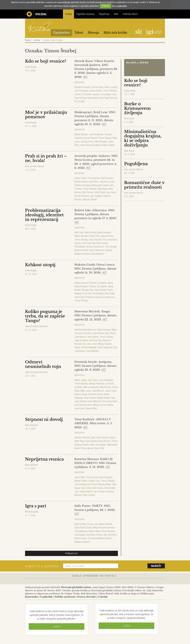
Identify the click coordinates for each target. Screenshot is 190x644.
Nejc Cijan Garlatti (98, 290)
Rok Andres (93, 337)
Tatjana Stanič (86, 491)
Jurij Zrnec (93, 380)
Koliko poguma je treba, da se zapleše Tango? (45, 316)
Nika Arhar (129, 151)
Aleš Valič (79, 232)
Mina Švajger (101, 141)
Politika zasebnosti (65, 597)
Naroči (156, 566)
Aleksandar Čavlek (100, 185)
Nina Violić (99, 448)
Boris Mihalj (98, 293)
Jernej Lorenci (87, 141)
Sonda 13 (79, 94)
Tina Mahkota (81, 531)
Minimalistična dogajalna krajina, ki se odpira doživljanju (143, 138)
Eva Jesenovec (107, 297)
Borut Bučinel (106, 477)
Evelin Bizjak (130, 91)
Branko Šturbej (81, 290)
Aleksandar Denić (95, 98)
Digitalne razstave (85, 14)
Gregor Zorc (94, 481)
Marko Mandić (81, 134)
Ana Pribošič (80, 405)
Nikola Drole (105, 387)
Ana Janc (87, 344)
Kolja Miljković (94, 401)
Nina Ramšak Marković (85, 330)
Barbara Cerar (93, 297)
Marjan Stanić (81, 481)
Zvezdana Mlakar (96, 538)
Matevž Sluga (81, 394)
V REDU (106, 6)
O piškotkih (46, 597)
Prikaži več (71, 553)
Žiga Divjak (102, 189)
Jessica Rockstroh (95, 247)
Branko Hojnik (108, 145)
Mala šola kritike (115, 33)
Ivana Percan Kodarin (90, 145)
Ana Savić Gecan (94, 535)
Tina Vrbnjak (111, 247)
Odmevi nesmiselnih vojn (43, 364)
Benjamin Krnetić (82, 87)
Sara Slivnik (110, 333)
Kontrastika (31, 597)
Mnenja (93, 33)
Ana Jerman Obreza (134, 169)
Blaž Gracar (88, 192)
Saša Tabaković (97, 250)
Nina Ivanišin (90, 398)
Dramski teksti (130, 14)
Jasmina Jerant (107, 182)
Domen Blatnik (106, 405)
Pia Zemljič (80, 101)
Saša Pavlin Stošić (99, 437)
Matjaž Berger (104, 398)
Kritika (68, 14)
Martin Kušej (91, 232)
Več (85, 77)
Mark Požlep (80, 524)
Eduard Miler (91, 408)
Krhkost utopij (40, 265)
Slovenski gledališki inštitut (76, 587)
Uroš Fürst (87, 243)
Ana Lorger (129, 118)
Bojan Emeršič (81, 250)
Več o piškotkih (119, 6)
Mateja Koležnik (96, 384)
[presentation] (143, 566)
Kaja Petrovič (111, 98)
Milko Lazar (86, 391)
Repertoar (104, 14)
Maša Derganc (104, 232)
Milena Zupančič (91, 387)
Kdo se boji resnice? (136, 83)
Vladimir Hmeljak (82, 185)
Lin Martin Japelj (105, 283)
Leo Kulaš (87, 293)
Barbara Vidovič (82, 437)
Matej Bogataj (32, 512)
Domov (28, 40)
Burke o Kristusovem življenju (137, 108)
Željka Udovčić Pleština (85, 283)
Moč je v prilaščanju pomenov (46, 115)
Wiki (116, 14)
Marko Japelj (107, 286)
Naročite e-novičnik (42, 566)
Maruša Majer (105, 484)
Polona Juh (95, 286)
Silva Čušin (109, 293)
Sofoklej (78, 387)
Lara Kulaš (79, 408)
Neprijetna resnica (44, 459)
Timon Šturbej (110, 91)
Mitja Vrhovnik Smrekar (104, 528)
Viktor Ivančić (111, 87)
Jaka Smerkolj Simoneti (36, 326)
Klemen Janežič (92, 94)
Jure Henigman (82, 91)
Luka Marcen (81, 337)
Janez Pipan (111, 391)
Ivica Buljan (106, 94)
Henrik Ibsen (97, 87)
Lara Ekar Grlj (95, 340)
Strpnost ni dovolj (44, 419)
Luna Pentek (98, 333)
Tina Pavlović (94, 178)
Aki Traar (97, 243)
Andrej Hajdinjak (89, 347)
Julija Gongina (81, 340)
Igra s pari (36, 506)
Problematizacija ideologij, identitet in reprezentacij (44, 215)
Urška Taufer (80, 178)
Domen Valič (88, 445)
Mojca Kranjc (81, 538)
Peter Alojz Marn (110, 401)
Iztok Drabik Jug (102, 192)
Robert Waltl (94, 531)
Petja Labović (87, 448)
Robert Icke (94, 236)
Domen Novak (90, 138)
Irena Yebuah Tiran (98, 240)
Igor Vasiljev (96, 196)
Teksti (79, 33)
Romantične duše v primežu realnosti (144, 185)
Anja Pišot (94, 182)
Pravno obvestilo (87, 597)
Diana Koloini (96, 91)
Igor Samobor (110, 535)
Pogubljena (136, 164)
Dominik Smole (95, 394)
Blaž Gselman (32, 425)
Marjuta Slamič (90, 199)
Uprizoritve (61, 33)
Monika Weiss (81, 182)
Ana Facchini (107, 178)
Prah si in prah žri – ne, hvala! (46, 158)
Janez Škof (80, 297)
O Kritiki (103, 597)
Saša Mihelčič (97, 254)
